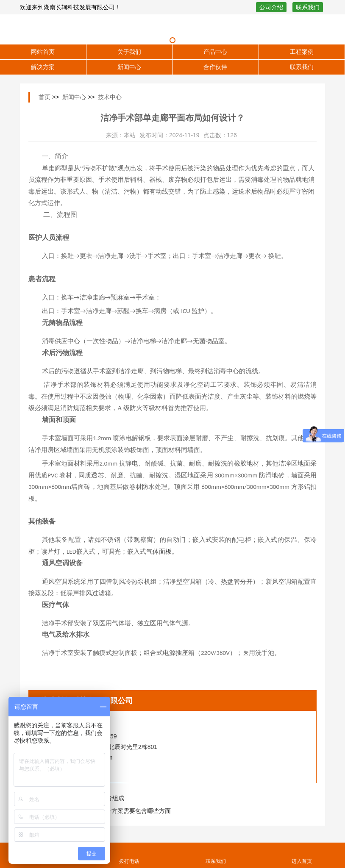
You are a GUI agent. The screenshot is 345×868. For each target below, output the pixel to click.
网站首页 (43, 52)
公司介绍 (271, 7)
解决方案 (43, 67)
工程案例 (302, 52)
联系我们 (308, 7)
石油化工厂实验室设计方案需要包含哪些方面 (111, 811)
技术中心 (110, 97)
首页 (45, 97)
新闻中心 (129, 67)
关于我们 (129, 52)
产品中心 (215, 52)
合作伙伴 (215, 67)
